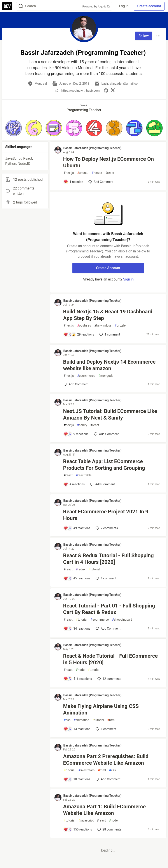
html (111, 720)
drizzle (120, 326)
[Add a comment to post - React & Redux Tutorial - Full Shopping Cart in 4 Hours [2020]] (77, 578)
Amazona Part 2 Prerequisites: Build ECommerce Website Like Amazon (106, 760)
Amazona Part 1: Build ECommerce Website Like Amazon (105, 810)
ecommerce (86, 376)
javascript (86, 821)
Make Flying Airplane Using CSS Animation (101, 709)
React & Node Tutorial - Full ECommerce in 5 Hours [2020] (111, 659)
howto (97, 173)
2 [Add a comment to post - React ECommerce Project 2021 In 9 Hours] (106, 528)
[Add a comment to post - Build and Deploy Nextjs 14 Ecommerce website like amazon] (76, 384)
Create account (149, 6)
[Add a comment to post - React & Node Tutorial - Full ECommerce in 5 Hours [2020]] (78, 679)
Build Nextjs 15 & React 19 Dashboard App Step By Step (108, 315)
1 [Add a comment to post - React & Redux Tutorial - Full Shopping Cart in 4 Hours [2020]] (106, 578)
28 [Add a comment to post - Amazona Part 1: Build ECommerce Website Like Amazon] (109, 829)
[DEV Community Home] (7, 6)
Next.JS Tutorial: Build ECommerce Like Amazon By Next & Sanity (110, 414)
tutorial (94, 569)
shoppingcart (122, 620)
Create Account (108, 268)
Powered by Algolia (96, 6)
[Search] (21, 6)
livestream (87, 770)
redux (81, 569)
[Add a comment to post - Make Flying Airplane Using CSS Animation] (77, 729)
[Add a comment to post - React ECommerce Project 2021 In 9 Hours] (77, 528)
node (80, 670)
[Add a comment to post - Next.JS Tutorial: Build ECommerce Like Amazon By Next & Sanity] (76, 434)
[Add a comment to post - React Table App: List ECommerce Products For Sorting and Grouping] (74, 484)
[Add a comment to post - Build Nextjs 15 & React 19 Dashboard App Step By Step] (79, 334)
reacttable (84, 475)
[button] (14, 128)
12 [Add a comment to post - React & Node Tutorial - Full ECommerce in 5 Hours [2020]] (109, 679)
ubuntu (83, 173)
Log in (124, 6)
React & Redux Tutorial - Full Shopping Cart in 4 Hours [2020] (108, 559)
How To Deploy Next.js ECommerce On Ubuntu (109, 162)
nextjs (69, 173)
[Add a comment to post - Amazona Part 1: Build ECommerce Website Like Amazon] (78, 829)
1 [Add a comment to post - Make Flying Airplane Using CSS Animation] (106, 729)
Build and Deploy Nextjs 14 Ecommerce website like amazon (109, 365)
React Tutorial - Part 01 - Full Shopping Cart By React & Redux (109, 609)
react (110, 173)
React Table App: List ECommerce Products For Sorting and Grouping (104, 465)
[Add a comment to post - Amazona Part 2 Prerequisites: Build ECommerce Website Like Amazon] (77, 779)
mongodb (106, 376)
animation (81, 720)
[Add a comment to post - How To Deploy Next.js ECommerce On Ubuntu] (73, 182)
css (67, 720)
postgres (84, 326)
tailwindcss (103, 326)
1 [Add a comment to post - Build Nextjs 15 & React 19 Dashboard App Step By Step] (109, 334)
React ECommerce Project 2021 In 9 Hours (106, 515)
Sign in (128, 279)
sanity (82, 425)
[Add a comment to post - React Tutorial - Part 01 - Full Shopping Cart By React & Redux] (77, 629)
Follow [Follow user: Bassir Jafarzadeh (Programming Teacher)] (144, 36)
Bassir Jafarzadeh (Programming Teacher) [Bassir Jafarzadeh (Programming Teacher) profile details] (93, 148)
